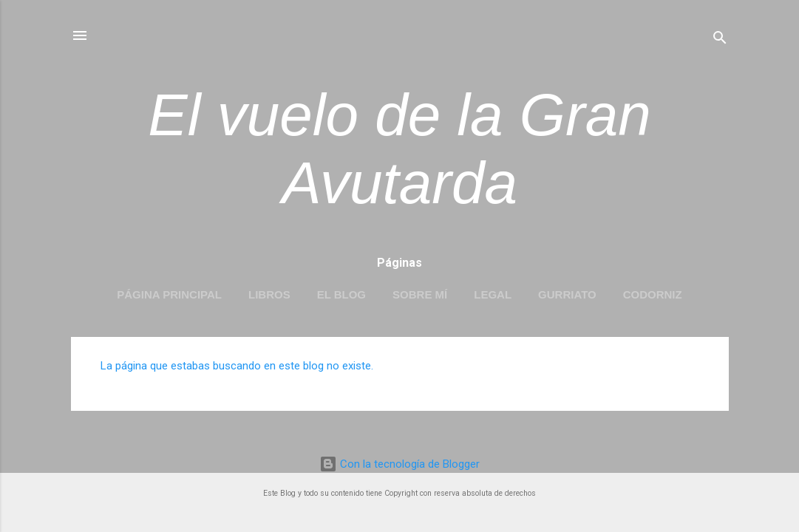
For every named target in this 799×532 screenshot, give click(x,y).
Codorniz (653, 294)
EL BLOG (341, 294)
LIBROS (269, 294)
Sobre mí (420, 294)
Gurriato (567, 294)
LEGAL (493, 294)
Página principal (169, 294)
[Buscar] (720, 40)
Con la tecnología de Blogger (399, 464)
